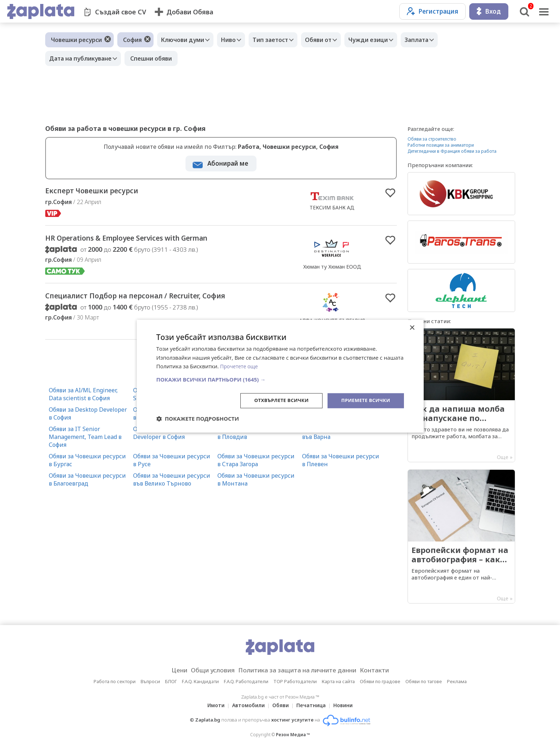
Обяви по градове (380, 681)
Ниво (234, 40)
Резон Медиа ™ (293, 735)
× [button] (412, 327)
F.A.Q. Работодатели (246, 681)
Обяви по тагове (424, 681)
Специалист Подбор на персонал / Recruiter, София (165, 301)
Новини (347, 705)
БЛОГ (171, 681)
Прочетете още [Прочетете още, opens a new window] (240, 366)
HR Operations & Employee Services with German (155, 241)
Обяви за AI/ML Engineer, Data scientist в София (83, 398)
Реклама (457, 681)
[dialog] (280, 376)
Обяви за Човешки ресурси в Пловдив (256, 436)
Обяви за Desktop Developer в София (88, 417)
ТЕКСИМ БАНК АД (332, 208)
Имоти (212, 705)
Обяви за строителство (432, 139)
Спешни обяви (155, 58)
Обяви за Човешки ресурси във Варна (341, 436)
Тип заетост (279, 40)
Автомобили (246, 705)
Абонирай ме (228, 163)
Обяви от (331, 40)
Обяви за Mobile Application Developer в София (172, 436)
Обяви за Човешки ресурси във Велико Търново (172, 483)
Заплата (436, 40)
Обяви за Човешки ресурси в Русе (172, 464)
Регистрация (432, 11)
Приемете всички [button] (364, 400)
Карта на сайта (338, 681)
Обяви (281, 705)
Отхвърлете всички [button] (276, 400)
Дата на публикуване (82, 58)
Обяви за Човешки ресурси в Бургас (87, 464)
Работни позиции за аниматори (441, 145)
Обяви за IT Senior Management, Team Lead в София (85, 440)
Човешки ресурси (76, 40)
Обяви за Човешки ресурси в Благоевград (87, 483)
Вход (489, 11)
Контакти (386, 670)
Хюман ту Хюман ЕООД (332, 269)
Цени (168, 670)
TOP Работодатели (295, 681)
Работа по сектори (115, 681)
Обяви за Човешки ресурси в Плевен (341, 464)
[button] (280, 379)
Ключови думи (184, 40)
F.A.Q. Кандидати (200, 681)
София (132, 40)
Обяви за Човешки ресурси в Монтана (256, 483)
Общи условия (205, 670)
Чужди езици (384, 40)
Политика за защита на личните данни (300, 670)
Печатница (313, 705)
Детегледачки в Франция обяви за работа (452, 151)
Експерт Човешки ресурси (106, 192)
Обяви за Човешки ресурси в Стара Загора (256, 464)
